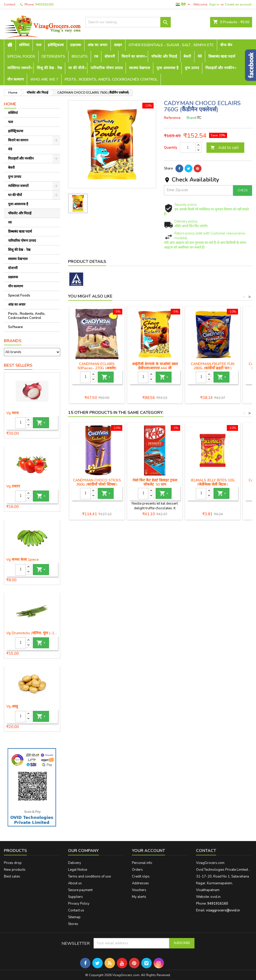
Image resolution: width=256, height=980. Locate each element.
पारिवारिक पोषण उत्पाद (106, 68)
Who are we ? (44, 79)
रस (96, 56)
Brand (191, 118)
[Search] (128, 22)
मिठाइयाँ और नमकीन (220, 68)
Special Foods (21, 56)
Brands (13, 341)
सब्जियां (24, 45)
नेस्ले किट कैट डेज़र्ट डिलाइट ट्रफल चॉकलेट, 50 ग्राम (155, 482)
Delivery (75, 863)
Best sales (12, 876)
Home (10, 104)
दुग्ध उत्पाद (192, 68)
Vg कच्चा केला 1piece (23, 560)
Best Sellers (18, 365)
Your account (148, 851)
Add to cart (225, 148)
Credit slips (141, 876)
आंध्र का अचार (97, 45)
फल (39, 45)
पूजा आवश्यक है (167, 68)
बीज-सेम (226, 45)
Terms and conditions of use (89, 876)
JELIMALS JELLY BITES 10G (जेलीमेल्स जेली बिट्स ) (213, 482)
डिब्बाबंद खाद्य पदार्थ (222, 56)
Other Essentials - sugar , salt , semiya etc (171, 45)
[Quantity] (20, 423)
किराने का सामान (133, 56)
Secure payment (80, 890)
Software (16, 327)
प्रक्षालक (76, 45)
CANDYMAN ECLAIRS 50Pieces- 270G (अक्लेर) (97, 366)
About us (75, 883)
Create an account (238, 4)
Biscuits (80, 56)
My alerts (139, 897)
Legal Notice (78, 870)
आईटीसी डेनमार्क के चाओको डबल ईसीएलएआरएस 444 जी (155, 366)
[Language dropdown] (183, 4)
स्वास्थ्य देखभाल (139, 68)
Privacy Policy (79, 904)
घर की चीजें (76, 68)
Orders (137, 870)
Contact (10, 4)
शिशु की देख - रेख (49, 68)
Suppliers (75, 897)
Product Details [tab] (87, 262)
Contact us (76, 910)
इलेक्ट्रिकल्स (56, 45)
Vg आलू (12, 706)
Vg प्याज (12, 413)
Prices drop (13, 863)
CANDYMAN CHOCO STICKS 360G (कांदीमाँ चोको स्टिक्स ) (97, 482)
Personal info (142, 863)
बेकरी (187, 56)
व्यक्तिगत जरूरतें (19, 68)
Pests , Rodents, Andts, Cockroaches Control (111, 79)
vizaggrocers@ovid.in (223, 910)
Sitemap (74, 917)
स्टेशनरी (110, 56)
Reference (172, 118)
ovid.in (215, 897)
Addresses (140, 883)
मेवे (200, 56)
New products (15, 870)
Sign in (214, 4)
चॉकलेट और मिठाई (164, 56)
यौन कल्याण (16, 79)
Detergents (53, 56)
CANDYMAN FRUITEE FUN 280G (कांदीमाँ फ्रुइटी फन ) (213, 366)
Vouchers (139, 890)
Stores (73, 924)
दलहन (118, 45)
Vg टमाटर (13, 486)
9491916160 (44, 4)
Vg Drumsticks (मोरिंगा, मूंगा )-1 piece (32, 633)
